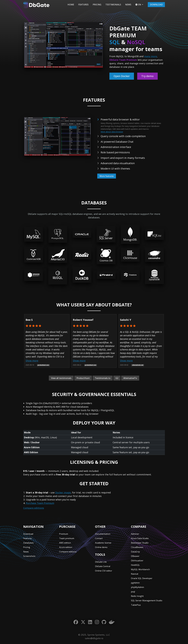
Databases (28, 543)
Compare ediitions (34, 508)
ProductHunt (83, 378)
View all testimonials (61, 378)
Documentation (103, 534)
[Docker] (112, 622)
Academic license (103, 543)
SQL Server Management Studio (147, 601)
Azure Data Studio (140, 538)
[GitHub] (104, 622)
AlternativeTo (130, 378)
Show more (32, 361)
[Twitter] (83, 622)
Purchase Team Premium (40, 503)
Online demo (101, 547)
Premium (64, 534)
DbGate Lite (101, 562)
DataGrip (135, 552)
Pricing (97, 5)
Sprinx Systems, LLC (99, 635)
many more (151, 56)
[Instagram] (97, 622)
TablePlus (136, 605)
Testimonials (113, 5)
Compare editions (68, 552)
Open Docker (122, 76)
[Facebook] (76, 622)
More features (107, 176)
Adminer (135, 534)
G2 (117, 378)
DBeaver (135, 556)
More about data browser (112, 132)
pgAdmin (135, 583)
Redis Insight (137, 596)
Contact (99, 538)
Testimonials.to (103, 378)
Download (156, 5)
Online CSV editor (104, 571)
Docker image (63, 493)
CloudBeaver (137, 547)
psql (133, 592)
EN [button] (138, 5)
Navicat (135, 574)
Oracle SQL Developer (142, 578)
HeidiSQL (135, 565)
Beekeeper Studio (140, 543)
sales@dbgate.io (94, 638)
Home (71, 5)
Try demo (147, 76)
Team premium (67, 538)
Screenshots (29, 556)
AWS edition (65, 543)
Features (83, 5)
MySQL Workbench (140, 569)
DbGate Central (103, 566)
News (128, 5)
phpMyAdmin (137, 587)
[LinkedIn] (90, 622)
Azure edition (66, 547)
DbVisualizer (137, 561)
